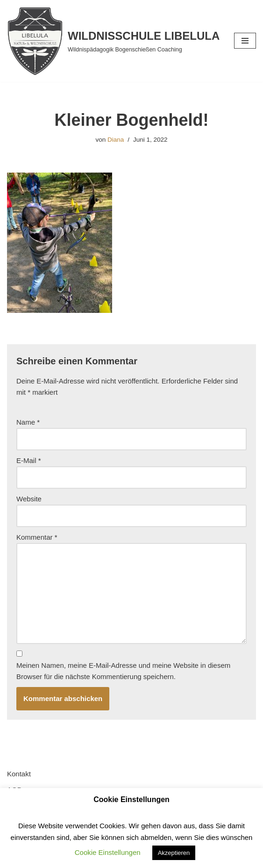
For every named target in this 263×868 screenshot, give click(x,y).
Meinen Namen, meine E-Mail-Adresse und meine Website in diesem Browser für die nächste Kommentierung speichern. (123, 671)
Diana (116, 140)
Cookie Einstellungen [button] (108, 852)
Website (29, 499)
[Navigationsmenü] (245, 41)
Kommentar (37, 537)
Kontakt (19, 774)
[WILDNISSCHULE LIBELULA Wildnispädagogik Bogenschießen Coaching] (113, 41)
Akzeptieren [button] (174, 853)
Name (28, 422)
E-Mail (29, 460)
